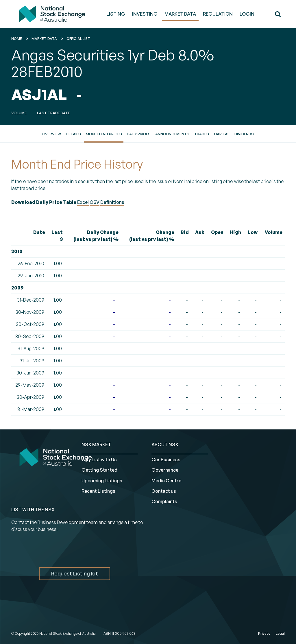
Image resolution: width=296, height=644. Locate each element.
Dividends (244, 134)
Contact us (164, 491)
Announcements (172, 134)
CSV (95, 202)
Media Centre (166, 481)
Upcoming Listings (102, 481)
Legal (280, 633)
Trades (202, 134)
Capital (222, 134)
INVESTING (145, 14)
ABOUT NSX (165, 444)
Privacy (264, 633)
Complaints (164, 501)
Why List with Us (99, 460)
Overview (52, 134)
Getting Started (99, 470)
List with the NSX (33, 510)
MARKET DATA (180, 14)
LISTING (116, 14)
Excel (83, 202)
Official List (78, 39)
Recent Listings (98, 491)
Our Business (166, 460)
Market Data (44, 39)
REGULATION (218, 14)
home (17, 39)
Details (73, 134)
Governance (165, 470)
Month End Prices (104, 134)
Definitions (112, 202)
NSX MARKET (96, 444)
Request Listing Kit (75, 573)
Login (247, 14)
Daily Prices (139, 134)
